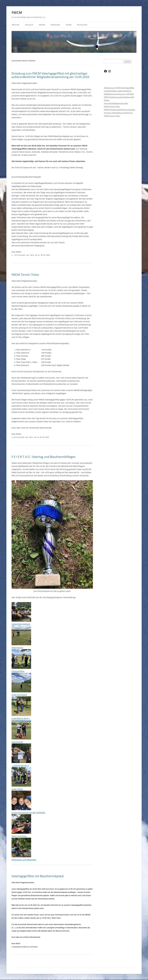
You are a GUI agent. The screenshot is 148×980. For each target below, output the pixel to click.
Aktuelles (29, 25)
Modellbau (55, 25)
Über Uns (15, 25)
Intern (69, 25)
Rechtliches (82, 25)
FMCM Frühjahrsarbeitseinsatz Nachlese (119, 110)
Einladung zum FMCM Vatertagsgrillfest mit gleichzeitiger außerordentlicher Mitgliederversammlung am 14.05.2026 (50, 75)
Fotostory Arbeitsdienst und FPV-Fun (118, 113)
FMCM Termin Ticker (25, 274)
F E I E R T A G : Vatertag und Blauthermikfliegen (44, 456)
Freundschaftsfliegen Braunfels (116, 103)
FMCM (17, 12)
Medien (42, 25)
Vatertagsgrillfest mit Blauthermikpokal (38, 876)
